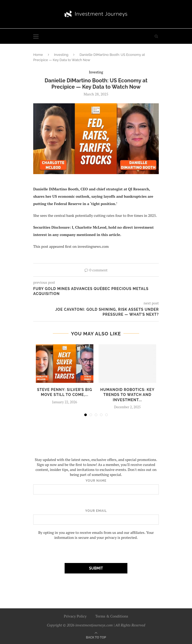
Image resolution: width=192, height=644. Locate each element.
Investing (61, 55)
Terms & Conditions (112, 616)
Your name (96, 487)
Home (38, 55)
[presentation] (73, 550)
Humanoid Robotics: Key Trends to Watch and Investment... (127, 395)
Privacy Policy (75, 616)
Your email (96, 517)
